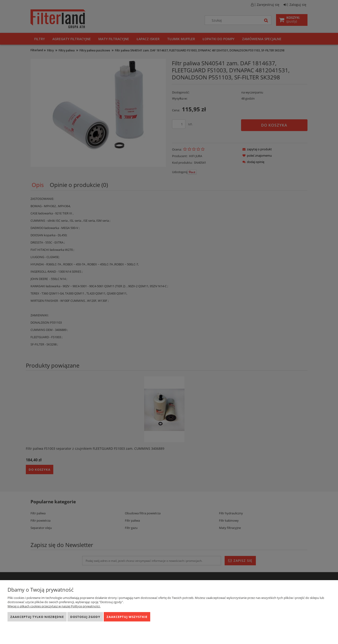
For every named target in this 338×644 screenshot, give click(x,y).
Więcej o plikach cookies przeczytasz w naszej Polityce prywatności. (54, 606)
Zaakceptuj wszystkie (127, 617)
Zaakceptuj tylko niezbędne (37, 617)
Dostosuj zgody (85, 617)
